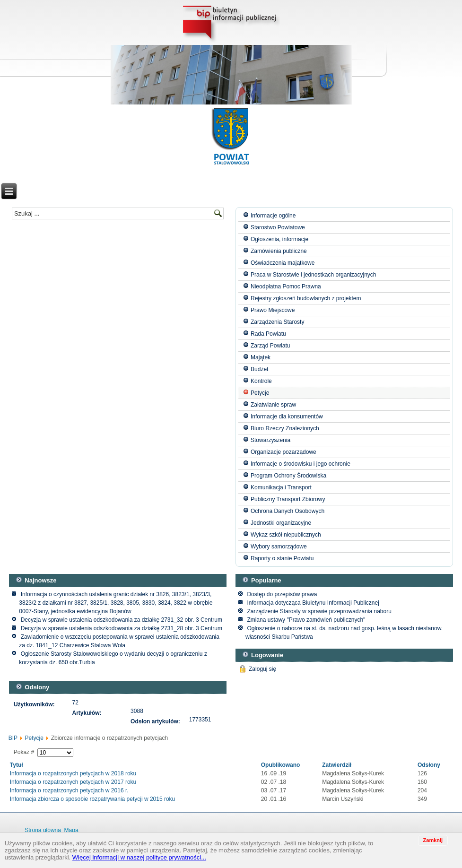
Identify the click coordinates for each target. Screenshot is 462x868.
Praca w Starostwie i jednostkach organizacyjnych (313, 275)
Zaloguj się (262, 669)
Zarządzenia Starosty (277, 322)
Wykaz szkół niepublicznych (286, 535)
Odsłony (429, 765)
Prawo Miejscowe (273, 310)
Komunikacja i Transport (281, 487)
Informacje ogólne (273, 216)
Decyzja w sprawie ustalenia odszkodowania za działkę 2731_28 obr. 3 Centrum (122, 628)
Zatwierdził (337, 765)
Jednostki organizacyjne (281, 523)
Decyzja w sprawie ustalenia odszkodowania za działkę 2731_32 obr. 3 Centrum (122, 620)
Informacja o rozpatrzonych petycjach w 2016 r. (69, 790)
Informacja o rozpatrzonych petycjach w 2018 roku (73, 773)
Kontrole (261, 381)
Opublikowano (281, 765)
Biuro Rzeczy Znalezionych (285, 428)
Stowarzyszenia (270, 440)
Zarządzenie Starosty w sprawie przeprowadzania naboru (319, 611)
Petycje (260, 393)
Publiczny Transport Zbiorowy (288, 499)
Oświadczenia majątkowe (283, 263)
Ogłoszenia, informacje (279, 239)
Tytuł (17, 765)
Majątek (261, 357)
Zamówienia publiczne (279, 251)
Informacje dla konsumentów (287, 417)
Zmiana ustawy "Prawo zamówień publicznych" (306, 620)
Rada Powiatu (268, 334)
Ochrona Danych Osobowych (288, 511)
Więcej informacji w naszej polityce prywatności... (139, 857)
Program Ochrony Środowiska (288, 476)
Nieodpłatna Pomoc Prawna (286, 286)
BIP (13, 738)
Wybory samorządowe (279, 547)
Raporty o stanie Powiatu (282, 558)
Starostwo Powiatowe (278, 227)
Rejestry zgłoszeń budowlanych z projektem (306, 298)
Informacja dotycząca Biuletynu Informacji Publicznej (313, 603)
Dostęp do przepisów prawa (282, 594)
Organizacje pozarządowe (283, 452)
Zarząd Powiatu (270, 346)
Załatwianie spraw (273, 405)
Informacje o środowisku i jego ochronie (301, 464)
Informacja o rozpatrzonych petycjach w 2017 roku (73, 782)
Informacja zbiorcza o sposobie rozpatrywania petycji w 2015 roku (93, 799)
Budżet (259, 369)
